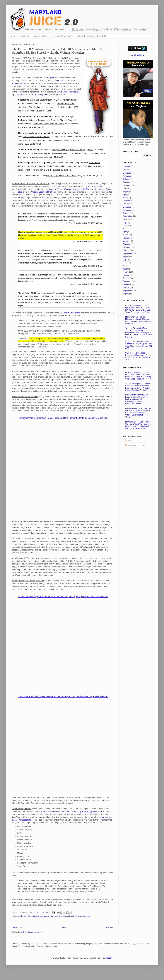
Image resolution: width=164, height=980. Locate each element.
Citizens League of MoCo (42, 192)
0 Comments (45, 912)
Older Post (109, 928)
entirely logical (50, 107)
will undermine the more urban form (49, 124)
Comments (130, 445)
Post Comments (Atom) (33, 932)
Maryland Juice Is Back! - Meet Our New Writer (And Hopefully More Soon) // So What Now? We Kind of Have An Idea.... (138, 425)
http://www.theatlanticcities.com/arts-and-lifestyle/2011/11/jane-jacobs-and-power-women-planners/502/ (60, 232)
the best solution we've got (40, 157)
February (127, 167)
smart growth (65, 916)
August (126, 192)
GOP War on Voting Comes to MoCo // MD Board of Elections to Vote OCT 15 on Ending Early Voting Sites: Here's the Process (138, 309)
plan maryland (55, 916)
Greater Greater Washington (62, 189)
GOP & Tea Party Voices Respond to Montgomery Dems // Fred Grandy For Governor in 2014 (138, 356)
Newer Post (18, 928)
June (125, 226)
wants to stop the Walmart (37, 120)
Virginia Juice (53, 78)
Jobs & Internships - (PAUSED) (92, 36)
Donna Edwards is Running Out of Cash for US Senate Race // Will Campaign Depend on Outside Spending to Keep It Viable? (138, 413)
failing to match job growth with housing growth (73, 150)
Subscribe (25, 36)
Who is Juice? (41, 36)
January (126, 170)
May (125, 229)
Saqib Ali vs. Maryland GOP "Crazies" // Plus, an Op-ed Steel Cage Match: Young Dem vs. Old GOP (138, 345)
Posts (128, 441)
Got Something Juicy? (62, 36)
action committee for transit (29, 916)
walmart (74, 916)
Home (13, 36)
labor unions (44, 916)
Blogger (108, 958)
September (127, 216)
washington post (84, 916)
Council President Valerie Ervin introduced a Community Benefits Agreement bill (67, 812)
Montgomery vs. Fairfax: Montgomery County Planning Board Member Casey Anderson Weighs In (138, 320)
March (126, 198)
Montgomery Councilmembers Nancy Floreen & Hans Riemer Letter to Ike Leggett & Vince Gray (63, 418)
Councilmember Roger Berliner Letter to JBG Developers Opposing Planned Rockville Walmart (63, 597)
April (125, 195)
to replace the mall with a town (36, 137)
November (127, 176)
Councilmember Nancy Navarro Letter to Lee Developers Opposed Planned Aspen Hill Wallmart (63, 696)
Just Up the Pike (83, 189)
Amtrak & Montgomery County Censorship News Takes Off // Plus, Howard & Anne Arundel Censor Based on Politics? (138, 387)
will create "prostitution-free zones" (61, 175)
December (127, 173)
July (125, 222)
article (71, 313)
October (126, 179)
